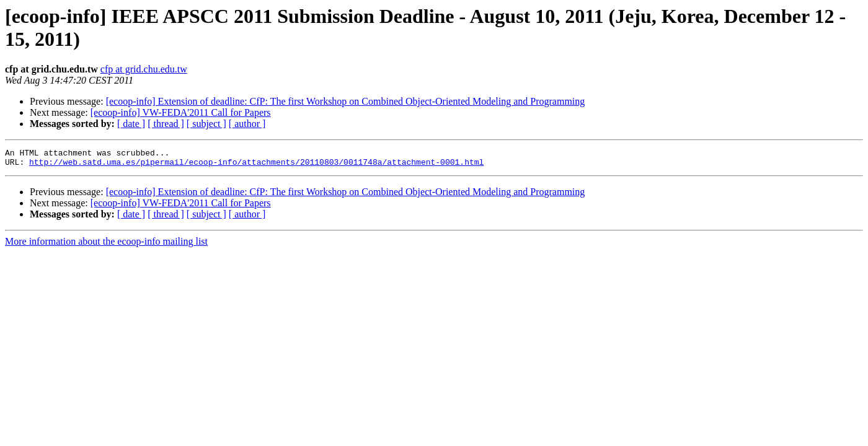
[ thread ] (166, 124)
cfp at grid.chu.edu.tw (144, 69)
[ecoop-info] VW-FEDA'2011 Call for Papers (181, 112)
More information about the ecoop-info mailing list (106, 245)
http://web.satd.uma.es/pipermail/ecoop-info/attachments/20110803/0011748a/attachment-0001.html (256, 165)
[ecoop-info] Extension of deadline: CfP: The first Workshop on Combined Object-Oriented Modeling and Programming (346, 101)
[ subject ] (206, 124)
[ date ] (131, 124)
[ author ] (247, 124)
